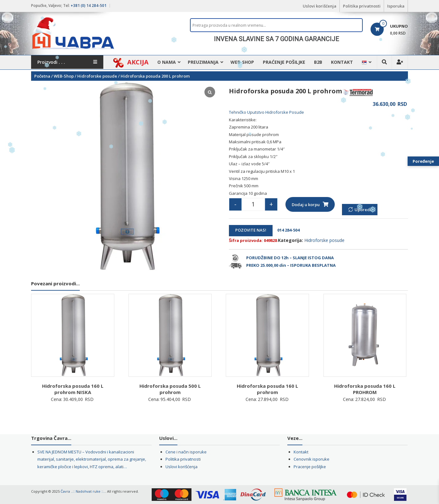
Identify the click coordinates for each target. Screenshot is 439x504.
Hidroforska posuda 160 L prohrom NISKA (73, 389)
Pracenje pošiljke (310, 467)
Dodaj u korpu (306, 205)
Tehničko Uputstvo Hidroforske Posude (266, 112)
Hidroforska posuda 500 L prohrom (170, 389)
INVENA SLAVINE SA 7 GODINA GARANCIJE (276, 39)
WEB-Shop (242, 62)
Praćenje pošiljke (284, 62)
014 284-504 (287, 230)
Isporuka (396, 6)
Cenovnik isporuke (312, 459)
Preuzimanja (203, 62)
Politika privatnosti (362, 6)
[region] (276, 39)
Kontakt (342, 62)
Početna (42, 76)
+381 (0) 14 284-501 (89, 5)
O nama (167, 62)
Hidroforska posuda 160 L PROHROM (365, 389)
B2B (318, 62)
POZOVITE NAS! (251, 230)
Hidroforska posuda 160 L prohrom (267, 389)
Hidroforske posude (97, 76)
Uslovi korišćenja (320, 6)
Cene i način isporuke (186, 452)
